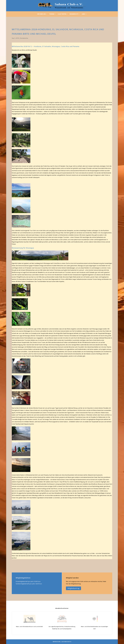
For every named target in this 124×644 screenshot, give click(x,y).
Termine (52, 14)
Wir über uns (42, 14)
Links (83, 14)
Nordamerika (24, 38)
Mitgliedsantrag (73, 588)
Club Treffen (62, 14)
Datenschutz (67, 642)
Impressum (56, 642)
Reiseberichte (74, 14)
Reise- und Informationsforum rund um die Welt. (29, 627)
